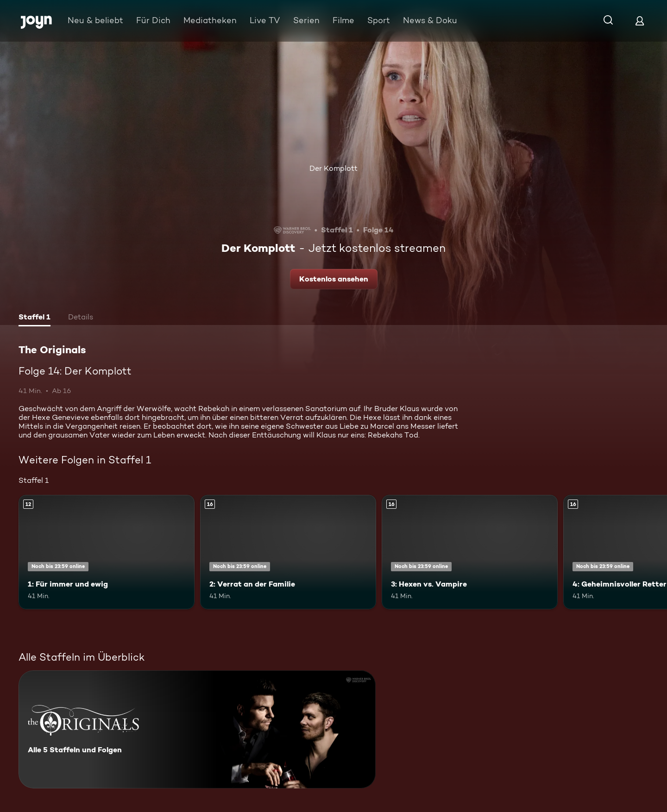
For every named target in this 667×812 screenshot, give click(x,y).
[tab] (35, 318)
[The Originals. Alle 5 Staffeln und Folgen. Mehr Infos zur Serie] (197, 729)
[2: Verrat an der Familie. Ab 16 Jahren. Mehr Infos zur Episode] (288, 552)
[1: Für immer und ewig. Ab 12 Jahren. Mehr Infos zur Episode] (107, 552)
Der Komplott (333, 168)
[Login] (640, 21)
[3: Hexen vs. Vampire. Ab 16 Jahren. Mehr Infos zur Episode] (470, 552)
